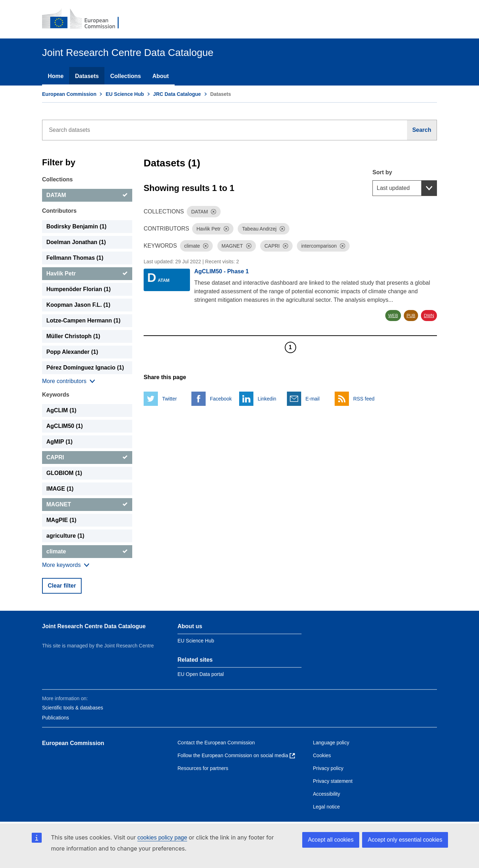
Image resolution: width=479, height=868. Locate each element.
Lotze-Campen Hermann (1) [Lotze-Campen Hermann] (83, 321)
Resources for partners (203, 768)
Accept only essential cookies (405, 840)
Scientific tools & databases (73, 708)
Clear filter (62, 586)
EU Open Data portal (201, 674)
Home (56, 76)
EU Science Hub (125, 94)
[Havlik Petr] (87, 274)
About (160, 76)
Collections (125, 76)
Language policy (331, 743)
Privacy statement (333, 781)
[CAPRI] (87, 458)
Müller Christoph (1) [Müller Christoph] (73, 336)
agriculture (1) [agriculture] (65, 536)
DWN (429, 316)
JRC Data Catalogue (177, 94)
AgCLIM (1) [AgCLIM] (61, 410)
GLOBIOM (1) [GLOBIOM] (64, 473)
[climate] (87, 552)
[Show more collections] (69, 381)
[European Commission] (85, 19)
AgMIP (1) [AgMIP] (59, 442)
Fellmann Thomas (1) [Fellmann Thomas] (75, 258)
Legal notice (326, 807)
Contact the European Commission (216, 743)
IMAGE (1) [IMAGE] (60, 489)
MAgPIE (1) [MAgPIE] (61, 520)
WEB (393, 316)
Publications (56, 718)
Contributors (59, 211)
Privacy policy (328, 768)
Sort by (382, 172)
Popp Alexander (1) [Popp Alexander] (72, 352)
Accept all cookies (331, 840)
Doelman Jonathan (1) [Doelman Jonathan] (76, 242)
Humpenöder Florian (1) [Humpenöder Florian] (78, 289)
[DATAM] (87, 195)
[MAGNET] (87, 505)
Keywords (56, 395)
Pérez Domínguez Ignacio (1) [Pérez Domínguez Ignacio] (85, 368)
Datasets (87, 76)
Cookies (322, 755)
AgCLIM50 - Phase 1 (222, 271)
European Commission (69, 94)
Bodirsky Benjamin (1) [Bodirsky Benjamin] (76, 226)
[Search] (422, 130)
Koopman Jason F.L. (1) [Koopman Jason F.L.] (78, 305)
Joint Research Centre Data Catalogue (94, 626)
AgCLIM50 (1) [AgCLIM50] (65, 426)
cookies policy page (162, 838)
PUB (411, 316)
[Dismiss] (213, 212)
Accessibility (326, 794)
